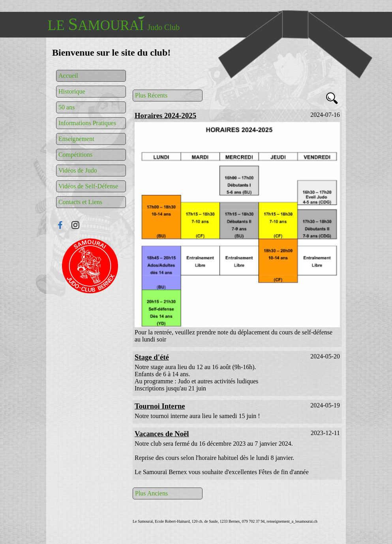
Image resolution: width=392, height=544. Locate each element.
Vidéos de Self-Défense (88, 186)
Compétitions (75, 155)
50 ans (67, 107)
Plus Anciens (151, 493)
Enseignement (76, 139)
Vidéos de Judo (78, 170)
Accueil (68, 76)
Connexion (90, 266)
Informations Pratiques (87, 123)
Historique (72, 91)
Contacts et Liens (80, 202)
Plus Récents (151, 95)
